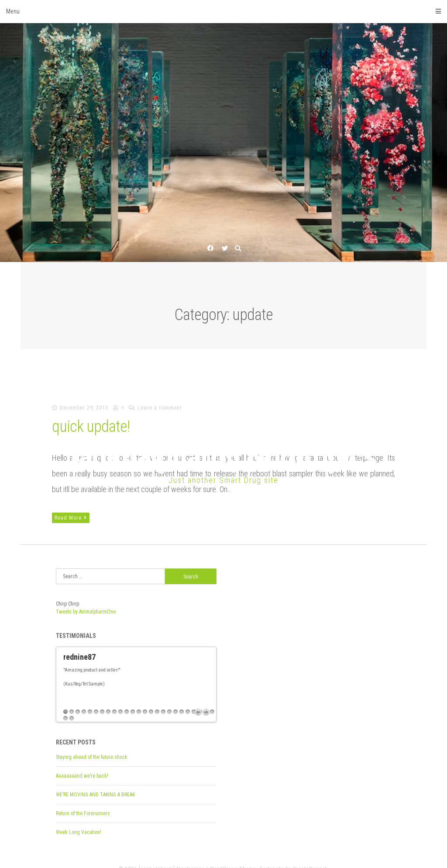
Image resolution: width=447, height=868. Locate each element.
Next (206, 699)
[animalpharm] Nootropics (223, 456)
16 (157, 699)
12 (133, 699)
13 (139, 699)
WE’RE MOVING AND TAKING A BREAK (95, 782)
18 (169, 699)
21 (188, 699)
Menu (223, 11)
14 (145, 699)
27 (72, 706)
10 (120, 699)
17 (163, 699)
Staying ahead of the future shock (92, 744)
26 (65, 706)
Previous (198, 699)
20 (182, 699)
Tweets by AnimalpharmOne (86, 612)
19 (175, 699)
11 (127, 699)
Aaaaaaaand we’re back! (82, 763)
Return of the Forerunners (83, 801)
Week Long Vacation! (79, 820)
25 (212, 699)
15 (151, 699)
